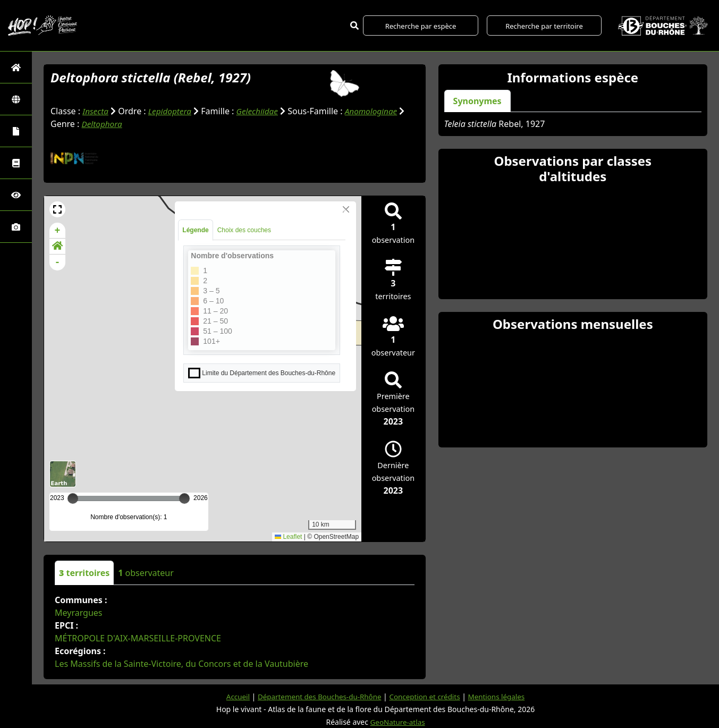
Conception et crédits (426, 696)
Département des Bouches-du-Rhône (317, 696)
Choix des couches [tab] (244, 230)
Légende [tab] (195, 230)
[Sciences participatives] (16, 195)
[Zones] (16, 99)
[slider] (184, 498)
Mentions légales (502, 696)
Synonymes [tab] (477, 101)
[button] (57, 209)
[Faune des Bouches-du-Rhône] (16, 163)
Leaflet (288, 537)
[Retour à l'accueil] (16, 67)
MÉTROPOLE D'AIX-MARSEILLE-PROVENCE (138, 638)
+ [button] (58, 231)
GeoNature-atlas (397, 722)
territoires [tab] (84, 573)
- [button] (58, 263)
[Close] (346, 209)
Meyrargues (79, 613)
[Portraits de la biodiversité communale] (16, 131)
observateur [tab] (146, 573)
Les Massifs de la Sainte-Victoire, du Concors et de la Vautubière (181, 664)
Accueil (232, 696)
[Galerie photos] (16, 227)
